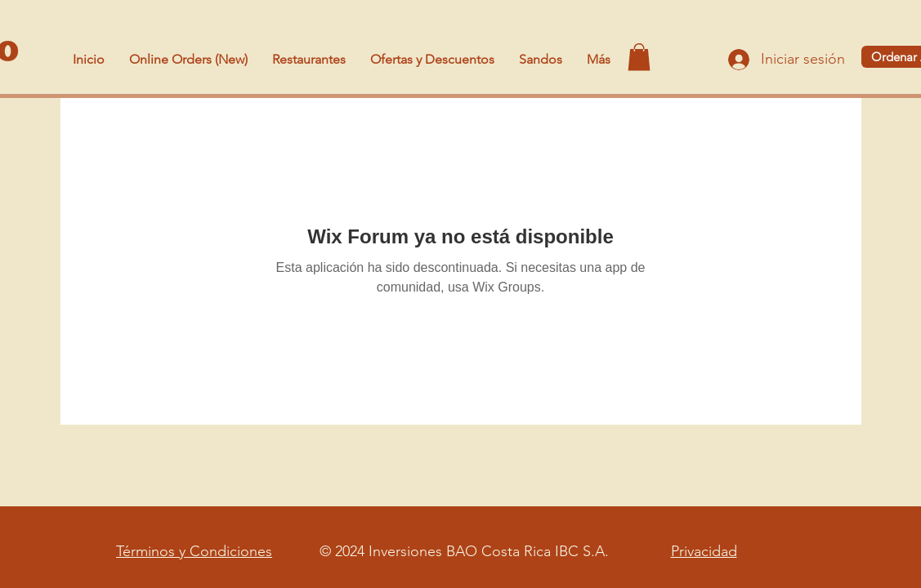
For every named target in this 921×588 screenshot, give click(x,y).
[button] (639, 57)
